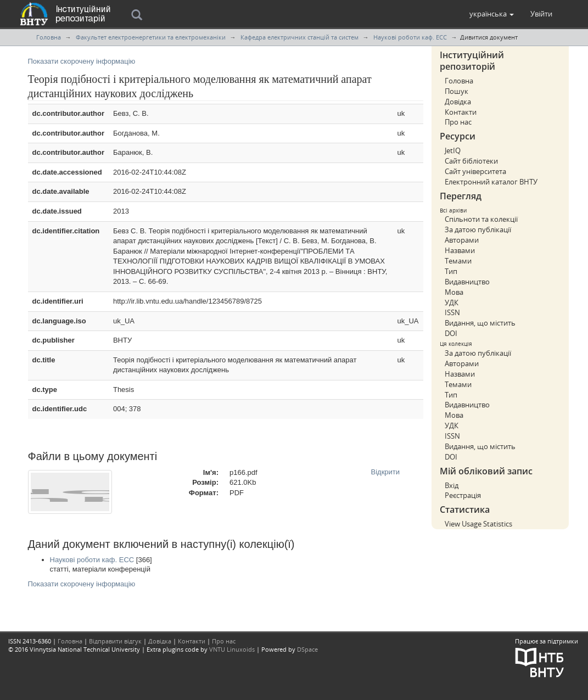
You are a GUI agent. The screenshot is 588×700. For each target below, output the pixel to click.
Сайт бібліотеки (471, 161)
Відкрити (386, 472)
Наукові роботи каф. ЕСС (410, 37)
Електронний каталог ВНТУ (491, 182)
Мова (454, 292)
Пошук (457, 91)
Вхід (452, 485)
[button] (492, 14)
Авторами (462, 240)
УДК (452, 303)
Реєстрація (463, 495)
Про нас (458, 122)
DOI (451, 333)
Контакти (461, 112)
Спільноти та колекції (481, 219)
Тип (451, 271)
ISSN (452, 312)
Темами (458, 261)
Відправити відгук (115, 641)
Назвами (460, 250)
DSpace (307, 649)
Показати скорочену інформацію (82, 61)
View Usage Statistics (478, 524)
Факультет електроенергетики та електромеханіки (151, 37)
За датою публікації (478, 229)
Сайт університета (475, 171)
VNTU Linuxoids (232, 649)
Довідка (458, 102)
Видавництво (467, 282)
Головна (49, 37)
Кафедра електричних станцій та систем (299, 37)
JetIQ (453, 150)
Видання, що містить (480, 323)
